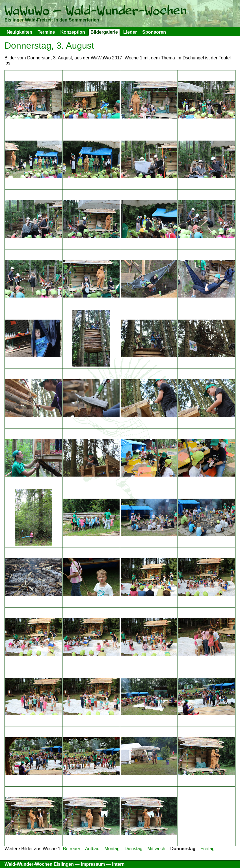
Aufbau (92, 849)
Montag (112, 849)
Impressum (93, 864)
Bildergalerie (104, 32)
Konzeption (73, 32)
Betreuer (72, 849)
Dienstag (134, 849)
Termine (46, 32)
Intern (118, 864)
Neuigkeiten (19, 32)
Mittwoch (156, 849)
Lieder (130, 32)
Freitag (207, 849)
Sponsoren (154, 32)
